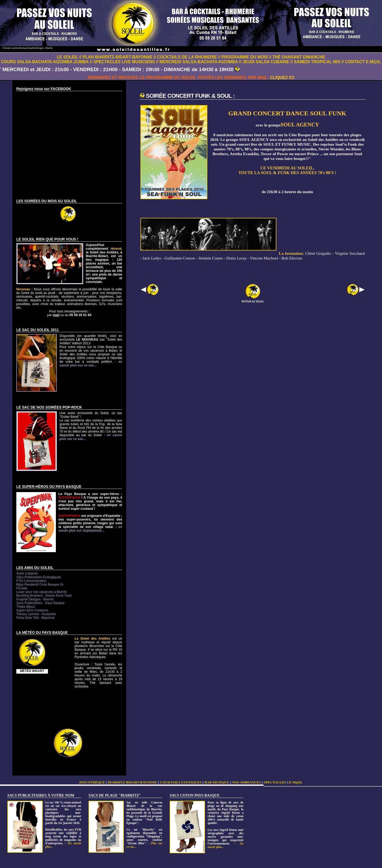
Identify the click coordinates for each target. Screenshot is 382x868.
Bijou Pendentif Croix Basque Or (40, 585)
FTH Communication (31, 581)
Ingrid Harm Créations (32, 610)
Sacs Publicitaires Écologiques (39, 577)
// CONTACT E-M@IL (361, 62)
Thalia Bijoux (26, 607)
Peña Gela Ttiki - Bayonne (35, 618)
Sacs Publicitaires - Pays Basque (40, 603)
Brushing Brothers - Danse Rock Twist (44, 596)
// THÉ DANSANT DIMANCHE (297, 57)
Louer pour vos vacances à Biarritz (42, 592)
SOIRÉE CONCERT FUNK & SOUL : (190, 96)
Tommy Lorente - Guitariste (36, 614)
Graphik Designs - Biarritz (35, 599)
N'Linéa (22, 588)
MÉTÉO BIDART (32, 671)
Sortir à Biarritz (27, 573)
